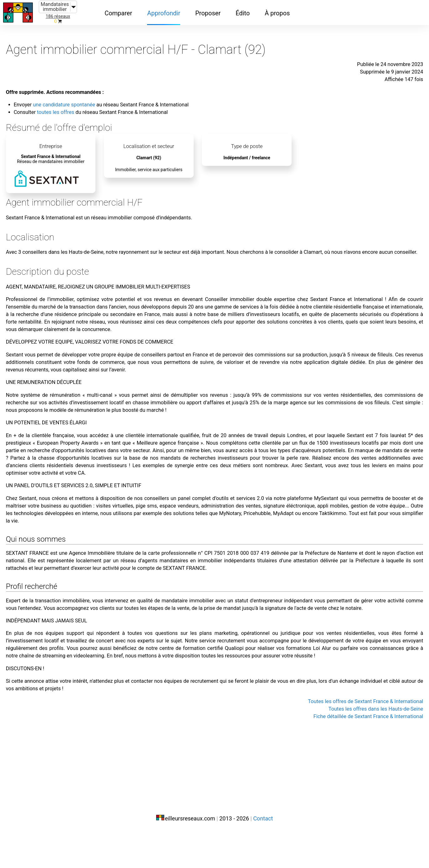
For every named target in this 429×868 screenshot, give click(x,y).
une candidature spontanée (96, 93)
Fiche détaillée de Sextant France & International (336, 812)
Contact (263, 855)
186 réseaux (58, 16)
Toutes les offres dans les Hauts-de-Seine (345, 804)
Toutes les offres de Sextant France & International (332, 797)
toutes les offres (86, 101)
